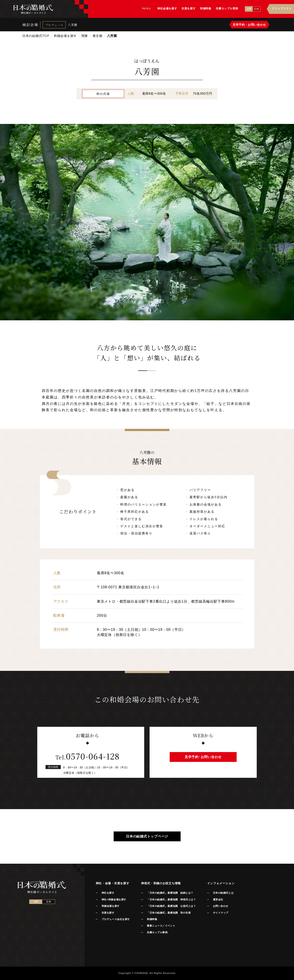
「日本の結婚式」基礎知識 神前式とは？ (171, 899)
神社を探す (108, 893)
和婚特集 (152, 919)
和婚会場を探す (111, 906)
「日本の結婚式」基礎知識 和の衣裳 (169, 913)
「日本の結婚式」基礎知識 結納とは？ (170, 893)
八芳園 (72, 25)
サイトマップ (221, 913)
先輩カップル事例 (157, 932)
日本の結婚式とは (223, 893)
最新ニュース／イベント (161, 926)
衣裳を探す (108, 913)
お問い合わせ (221, 906)
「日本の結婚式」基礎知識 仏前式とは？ (171, 906)
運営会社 (218, 899)
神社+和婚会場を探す (114, 899)
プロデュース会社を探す (116, 919)
